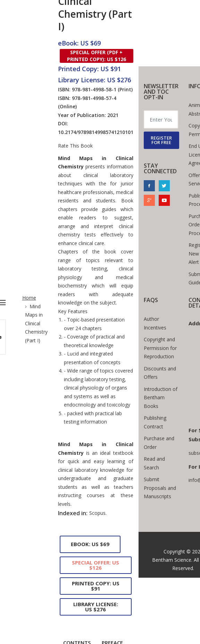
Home (29, 298)
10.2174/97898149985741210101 (96, 132)
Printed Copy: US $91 (96, 586)
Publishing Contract (155, 422)
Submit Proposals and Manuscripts (160, 488)
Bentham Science (172, 560)
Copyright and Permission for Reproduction (160, 348)
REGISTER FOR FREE (161, 140)
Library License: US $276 (96, 607)
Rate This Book (75, 146)
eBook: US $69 (90, 544)
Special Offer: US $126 (95, 565)
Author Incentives (155, 323)
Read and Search (154, 463)
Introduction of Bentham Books (161, 398)
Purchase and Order (159, 443)
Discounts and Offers (160, 373)
